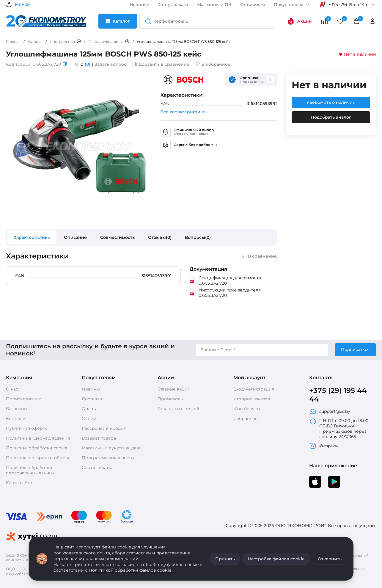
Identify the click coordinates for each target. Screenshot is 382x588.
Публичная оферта (27, 428)
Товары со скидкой (179, 409)
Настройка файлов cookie (276, 559)
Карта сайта (19, 483)
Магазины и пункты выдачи (112, 448)
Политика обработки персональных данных (30, 470)
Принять (225, 559)
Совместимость (117, 237)
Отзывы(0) (160, 237)
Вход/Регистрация (254, 389)
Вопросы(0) (198, 237)
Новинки (140, 4)
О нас (12, 389)
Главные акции (174, 389)
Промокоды (171, 399)
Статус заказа (173, 4)
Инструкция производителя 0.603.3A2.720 (225, 293)
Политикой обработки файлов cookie (130, 570)
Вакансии (16, 409)
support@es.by (330, 411)
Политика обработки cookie (37, 448)
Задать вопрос (110, 64)
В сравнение (259, 256)
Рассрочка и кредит (104, 428)
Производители (24, 399)
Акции (300, 21)
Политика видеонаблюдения (38, 438)
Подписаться (355, 349)
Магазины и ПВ (214, 4)
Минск (22, 4)
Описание (75, 237)
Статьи (89, 418)
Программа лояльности (108, 458)
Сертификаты (97, 468)
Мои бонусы (247, 409)
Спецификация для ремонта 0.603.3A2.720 (225, 280)
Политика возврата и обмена (38, 458)
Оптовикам (253, 4)
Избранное (246, 418)
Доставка (92, 399)
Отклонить (330, 559)
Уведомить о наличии (331, 102)
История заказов (252, 399)
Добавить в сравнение (161, 64)
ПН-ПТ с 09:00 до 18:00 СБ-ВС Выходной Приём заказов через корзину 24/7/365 (339, 429)
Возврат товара (99, 438)
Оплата (90, 409)
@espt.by (324, 446)
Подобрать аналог (331, 117)
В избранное (213, 64)
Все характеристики (183, 112)
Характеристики (32, 237)
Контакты (16, 418)
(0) (88, 64)
